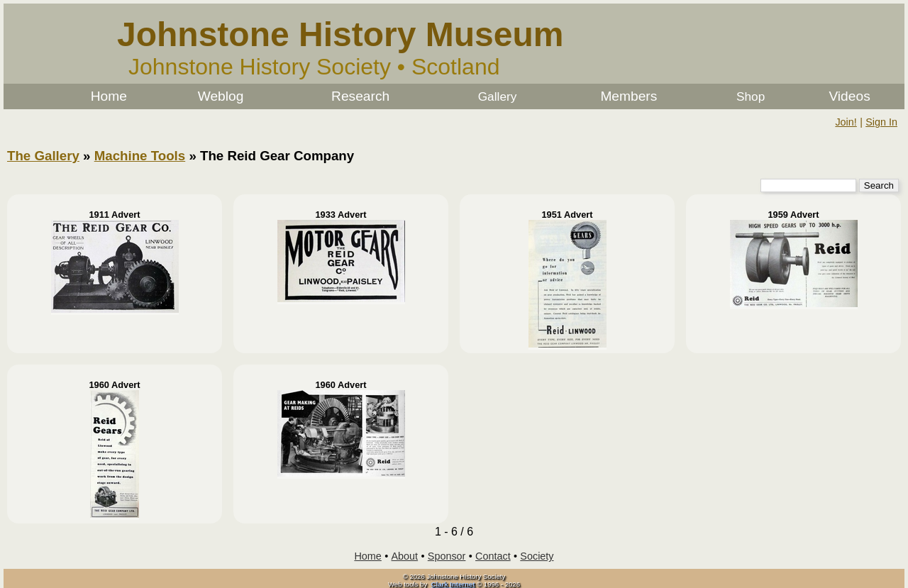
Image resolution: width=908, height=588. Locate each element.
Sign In (881, 122)
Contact (493, 556)
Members (629, 96)
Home (109, 96)
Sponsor (447, 556)
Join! (846, 122)
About (405, 556)
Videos (849, 96)
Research (360, 96)
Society (537, 556)
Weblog (221, 96)
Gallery (498, 96)
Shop (751, 96)
